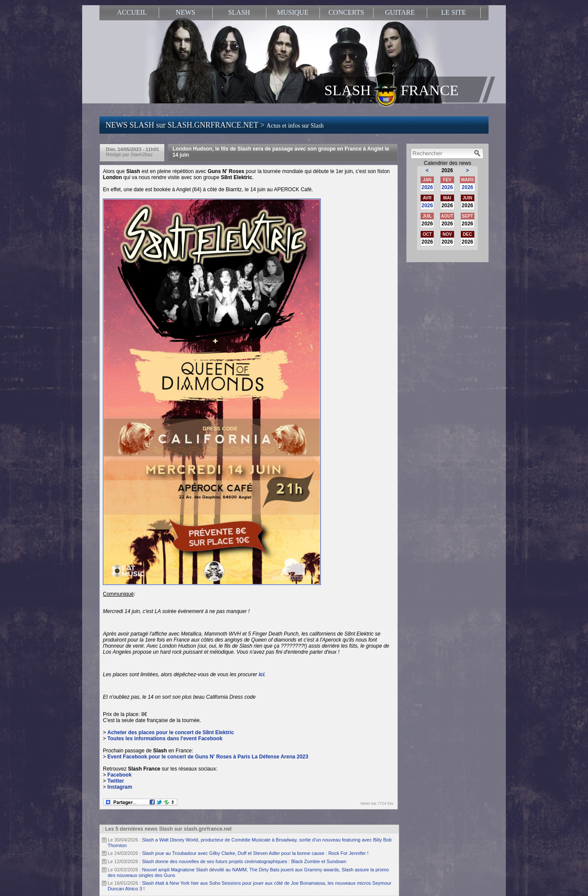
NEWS (185, 12)
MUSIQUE (293, 12)
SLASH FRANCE (391, 90)
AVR (427, 198)
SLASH (239, 12)
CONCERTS (347, 12)
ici (261, 674)
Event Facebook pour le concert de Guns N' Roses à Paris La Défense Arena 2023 (208, 757)
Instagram (120, 787)
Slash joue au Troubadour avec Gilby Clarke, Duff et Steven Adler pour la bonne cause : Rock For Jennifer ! (256, 853)
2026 (427, 187)
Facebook (119, 775)
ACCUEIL (132, 12)
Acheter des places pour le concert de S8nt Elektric (171, 732)
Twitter (115, 781)
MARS (467, 180)
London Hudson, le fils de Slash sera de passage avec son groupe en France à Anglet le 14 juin (281, 152)
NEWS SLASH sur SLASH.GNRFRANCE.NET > (215, 125)
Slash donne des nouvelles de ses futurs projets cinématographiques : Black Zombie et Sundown (244, 861)
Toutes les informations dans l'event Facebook (165, 739)
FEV (447, 180)
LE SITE (453, 12)
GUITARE (400, 12)
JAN (427, 180)
